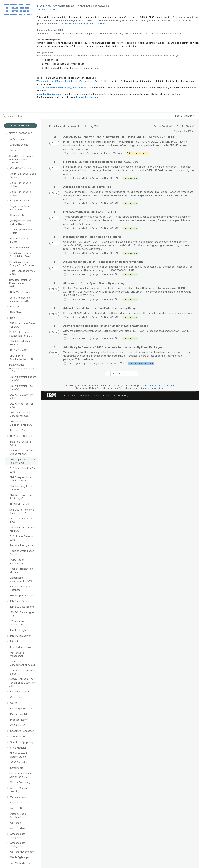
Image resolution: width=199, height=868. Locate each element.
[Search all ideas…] (24, 116)
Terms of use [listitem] (101, 396)
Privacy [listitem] (85, 396)
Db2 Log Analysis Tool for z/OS (102, 153)
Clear (33, 133)
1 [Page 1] (108, 374)
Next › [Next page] (122, 374)
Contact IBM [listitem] (68, 396)
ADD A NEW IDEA (20, 126)
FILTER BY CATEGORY (18, 133)
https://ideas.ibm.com (94, 23)
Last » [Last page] (132, 374)
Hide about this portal (47, 10)
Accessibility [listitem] (121, 396)
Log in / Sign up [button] (184, 116)
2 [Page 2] (113, 374)
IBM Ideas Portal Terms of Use (159, 385)
